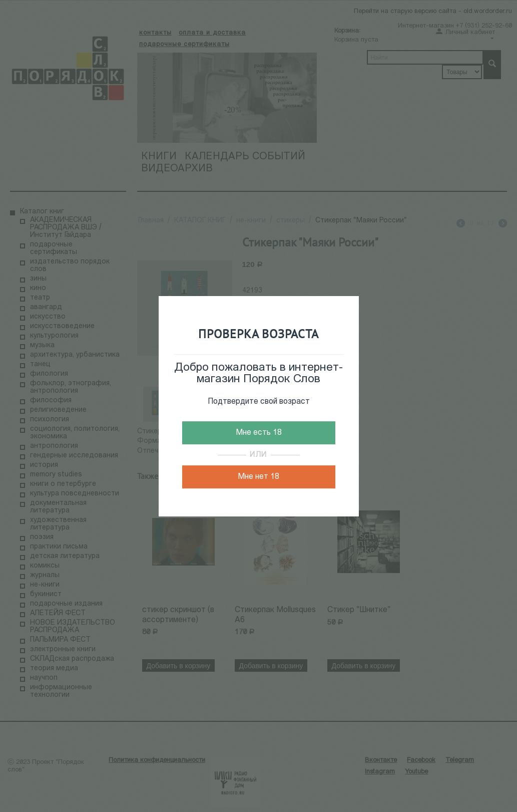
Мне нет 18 (258, 477)
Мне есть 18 (259, 433)
